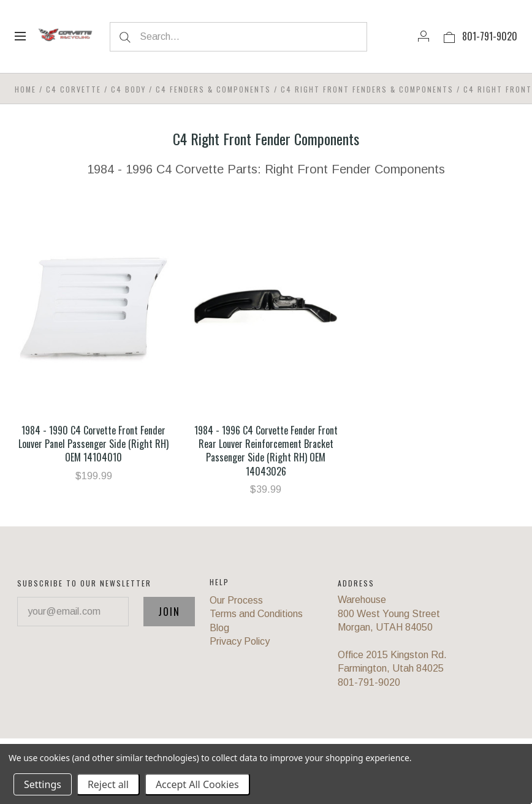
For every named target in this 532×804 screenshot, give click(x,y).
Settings (43, 784)
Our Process (236, 600)
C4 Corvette (74, 89)
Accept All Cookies (197, 784)
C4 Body (128, 89)
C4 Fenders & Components (213, 89)
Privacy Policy (240, 641)
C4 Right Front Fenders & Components (367, 89)
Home (25, 89)
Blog (219, 628)
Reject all (108, 784)
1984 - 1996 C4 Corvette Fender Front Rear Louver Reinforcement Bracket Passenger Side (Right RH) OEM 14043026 (266, 451)
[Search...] (238, 37)
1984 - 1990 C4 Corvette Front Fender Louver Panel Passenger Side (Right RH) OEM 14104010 (93, 444)
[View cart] (449, 36)
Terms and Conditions (256, 614)
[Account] (424, 36)
